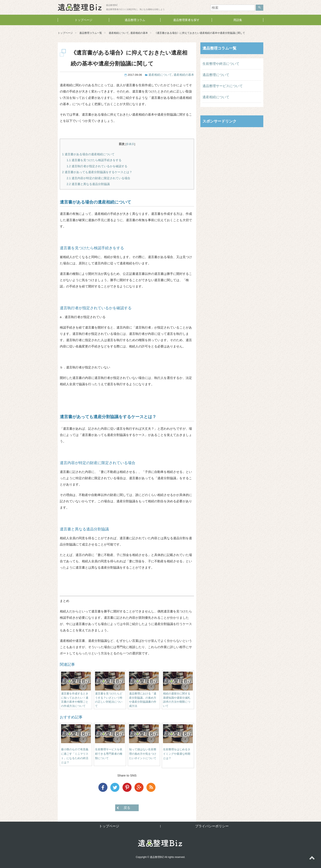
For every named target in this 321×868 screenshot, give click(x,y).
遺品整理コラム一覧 (91, 33)
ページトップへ (312, 859)
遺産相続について (119, 33)
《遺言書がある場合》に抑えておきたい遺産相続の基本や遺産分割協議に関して (200, 33)
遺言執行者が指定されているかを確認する (97, 166)
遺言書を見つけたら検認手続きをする (94, 160)
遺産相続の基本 (139, 33)
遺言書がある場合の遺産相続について (88, 154)
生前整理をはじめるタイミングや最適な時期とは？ (177, 754)
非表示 (130, 144)
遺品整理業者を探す (186, 20)
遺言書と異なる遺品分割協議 (88, 184)
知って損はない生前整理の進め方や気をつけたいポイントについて (143, 754)
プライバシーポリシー (212, 826)
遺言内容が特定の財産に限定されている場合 (98, 178)
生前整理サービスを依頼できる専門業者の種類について (109, 754)
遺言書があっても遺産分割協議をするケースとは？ (97, 172)
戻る (127, 808)
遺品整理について (216, 75)
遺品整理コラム (135, 20)
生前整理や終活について (221, 64)
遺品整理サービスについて (223, 86)
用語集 (238, 20)
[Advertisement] (232, 158)
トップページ (84, 20)
